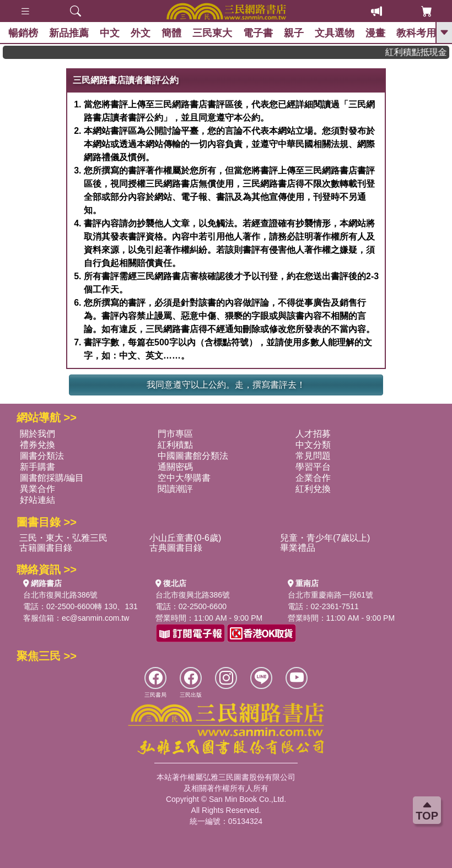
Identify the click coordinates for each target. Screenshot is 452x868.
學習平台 (313, 467)
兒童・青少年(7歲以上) (325, 538)
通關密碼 (175, 467)
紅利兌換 (313, 489)
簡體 (171, 33)
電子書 (258, 33)
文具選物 (335, 33)
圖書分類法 (42, 456)
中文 (110, 33)
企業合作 (313, 478)
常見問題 (313, 456)
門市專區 (175, 434)
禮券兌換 (37, 445)
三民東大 (212, 33)
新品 (69, 33)
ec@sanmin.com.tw (95, 618)
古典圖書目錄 (176, 548)
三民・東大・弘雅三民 (63, 538)
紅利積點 (175, 445)
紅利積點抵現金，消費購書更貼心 (421, 52)
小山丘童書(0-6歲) (185, 538)
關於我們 (37, 434)
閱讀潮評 (175, 489)
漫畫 (375, 33)
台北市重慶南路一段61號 (331, 595)
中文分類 (313, 445)
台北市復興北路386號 (60, 595)
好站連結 (37, 500)
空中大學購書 (184, 478)
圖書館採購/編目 (52, 478)
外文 (141, 33)
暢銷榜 (23, 33)
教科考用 (416, 33)
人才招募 (313, 434)
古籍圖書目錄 (46, 548)
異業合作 (37, 489)
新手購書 (37, 467)
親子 (294, 33)
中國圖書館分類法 (193, 456)
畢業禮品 (298, 548)
